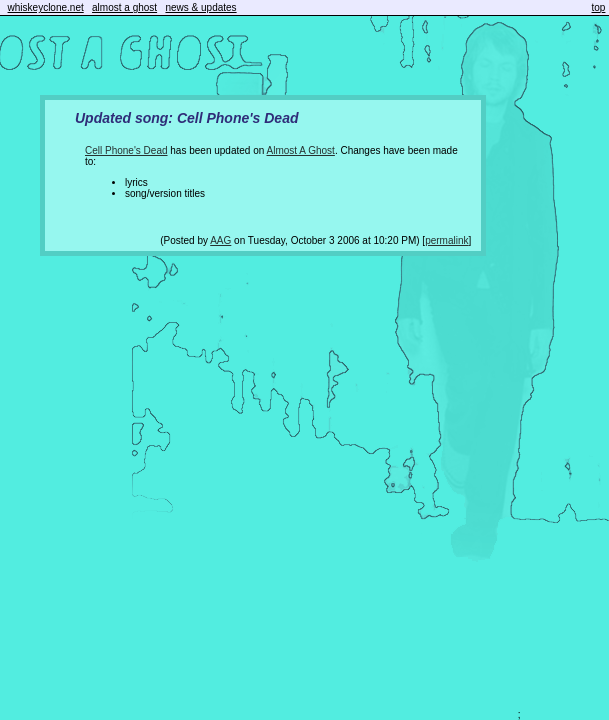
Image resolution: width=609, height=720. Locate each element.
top (599, 7)
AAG (220, 240)
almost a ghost (124, 7)
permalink (446, 240)
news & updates (200, 7)
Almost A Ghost (301, 150)
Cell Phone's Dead (126, 150)
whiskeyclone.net (46, 7)
